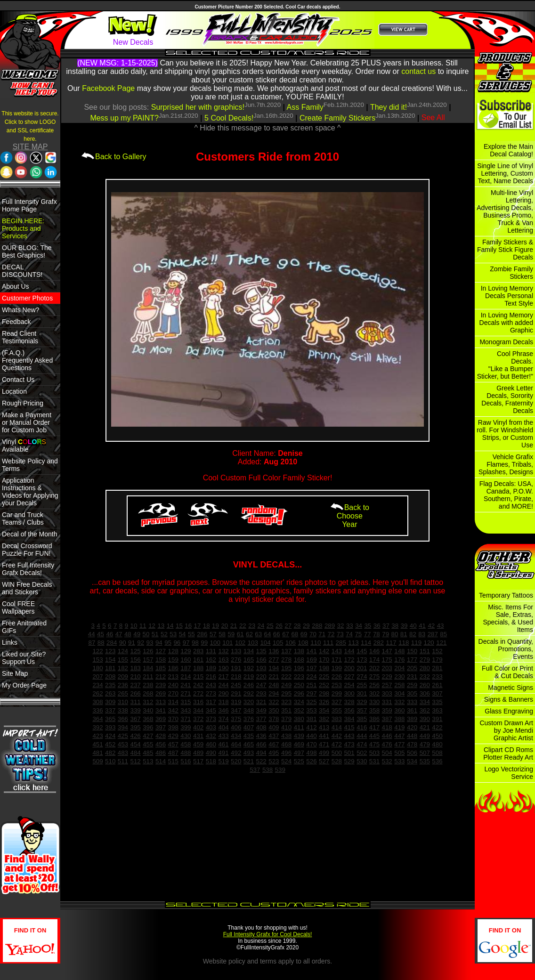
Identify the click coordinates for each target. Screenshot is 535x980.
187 (186, 668)
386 (374, 719)
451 (97, 744)
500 (337, 753)
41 (422, 626)
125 (135, 651)
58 (222, 634)
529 (349, 761)
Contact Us (18, 380)
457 (173, 744)
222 (286, 676)
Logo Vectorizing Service (509, 773)
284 (112, 643)
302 (374, 693)
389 (412, 719)
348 (249, 710)
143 (337, 651)
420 (412, 727)
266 (135, 693)
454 (135, 744)
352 (299, 710)
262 (97, 693)
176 (399, 660)
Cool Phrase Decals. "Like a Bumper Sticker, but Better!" (505, 365)
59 (231, 634)
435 (249, 736)
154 (110, 660)
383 (337, 719)
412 (311, 727)
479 (425, 744)
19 (215, 626)
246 (249, 685)
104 (265, 643)
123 (110, 651)
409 (274, 727)
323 (286, 702)
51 (155, 634)
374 (223, 719)
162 (211, 660)
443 (349, 736)
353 (311, 710)
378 (274, 719)
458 (186, 744)
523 (274, 761)
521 (249, 761)
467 (274, 744)
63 (258, 634)
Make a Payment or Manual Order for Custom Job (27, 422)
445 (374, 736)
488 (186, 753)
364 (97, 719)
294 (274, 693)
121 (441, 643)
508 (437, 753)
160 (186, 660)
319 (236, 702)
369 (161, 719)
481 (97, 753)
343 (186, 710)
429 (173, 736)
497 (299, 753)
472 (337, 744)
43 (441, 626)
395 (135, 727)
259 (412, 685)
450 (437, 736)
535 (425, 761)
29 (306, 626)
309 (110, 702)
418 (387, 727)
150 (412, 651)
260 (425, 685)
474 (362, 744)
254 (349, 685)
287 (433, 634)
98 (195, 643)
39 (404, 626)
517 (198, 761)
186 (173, 668)
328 (349, 702)
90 (123, 643)
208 (110, 676)
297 (311, 693)
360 (399, 710)
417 (374, 727)
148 (399, 651)
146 (374, 651)
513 (148, 761)
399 (186, 727)
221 (274, 676)
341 (161, 710)
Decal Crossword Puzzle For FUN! (27, 550)
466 (261, 744)
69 (304, 634)
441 (324, 736)
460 (211, 744)
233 (437, 676)
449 (425, 736)
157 (148, 660)
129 (186, 651)
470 (311, 744)
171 (337, 660)
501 (349, 753)
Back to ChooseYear (350, 516)
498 (311, 753)
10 (134, 626)
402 (198, 727)
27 (288, 626)
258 (399, 685)
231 (412, 676)
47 (119, 634)
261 (437, 685)
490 (211, 753)
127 (161, 651)
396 (148, 727)
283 (198, 651)
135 (261, 651)
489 (198, 753)
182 (123, 668)
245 (236, 685)
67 (286, 634)
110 (316, 643)
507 (425, 753)
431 (198, 736)
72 (331, 634)
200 (349, 668)
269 (161, 693)
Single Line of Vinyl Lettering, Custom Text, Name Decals (505, 173)
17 (198, 626)
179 (437, 660)
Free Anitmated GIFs (24, 627)
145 (362, 651)
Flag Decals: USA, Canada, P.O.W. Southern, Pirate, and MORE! (506, 495)
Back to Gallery (113, 157)
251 (311, 685)
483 (123, 753)
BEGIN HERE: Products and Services (23, 228)
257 (387, 685)
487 (173, 753)
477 (399, 744)
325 (311, 702)
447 (399, 736)
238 (148, 685)
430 (186, 736)
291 (236, 693)
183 (135, 668)
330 (374, 702)
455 (148, 744)
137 (286, 651)
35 (368, 626)
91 (132, 643)
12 (152, 626)
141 (311, 651)
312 (148, 702)
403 (211, 727)
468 (286, 744)
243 (211, 685)
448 (412, 736)
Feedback (16, 322)
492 (236, 753)
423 (97, 736)
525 (299, 761)
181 (110, 668)
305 (412, 693)
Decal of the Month (30, 534)
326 (324, 702)
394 (123, 727)
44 (92, 634)
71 (322, 634)
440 (311, 736)
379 (286, 719)
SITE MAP (30, 147)
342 (173, 710)
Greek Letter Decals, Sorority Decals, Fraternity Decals (507, 399)
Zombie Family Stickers (511, 273)
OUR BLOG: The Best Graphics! (27, 251)
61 (240, 634)
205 (412, 668)
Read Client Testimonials (20, 337)
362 (425, 710)
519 (223, 761)
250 (299, 685)
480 (437, 744)
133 (236, 651)
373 (211, 719)
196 (299, 668)
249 (286, 685)
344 (198, 710)
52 (164, 634)
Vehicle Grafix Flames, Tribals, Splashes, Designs (506, 464)
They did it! (389, 107)
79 (385, 634)
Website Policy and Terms (30, 465)
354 (324, 710)
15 (179, 626)
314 (173, 702)
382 (324, 719)
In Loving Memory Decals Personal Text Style (507, 296)
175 (387, 660)
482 (110, 753)
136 (274, 651)
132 (223, 651)
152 (437, 651)
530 (362, 761)
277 (274, 660)
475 (374, 744)
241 (186, 685)
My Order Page (24, 685)
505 (399, 753)
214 (186, 676)
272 (198, 693)
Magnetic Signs (511, 688)
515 (173, 761)
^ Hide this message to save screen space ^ (267, 128)
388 (399, 719)
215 (198, 676)
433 (223, 736)
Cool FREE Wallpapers (18, 607)
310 (123, 702)
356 (349, 710)
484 (135, 753)
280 (425, 668)
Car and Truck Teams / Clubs (23, 518)
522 (261, 761)
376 (249, 719)
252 (324, 685)
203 (387, 668)
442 (337, 736)
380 (299, 719)
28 (297, 626)
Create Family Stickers (337, 118)
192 (249, 668)
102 (240, 643)
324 (299, 702)
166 (261, 660)
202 (374, 668)
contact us (418, 71)
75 (358, 634)
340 (148, 710)
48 (128, 634)
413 (324, 727)
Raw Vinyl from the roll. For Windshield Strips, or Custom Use (505, 434)
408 (261, 727)
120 (429, 643)
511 (123, 761)
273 (211, 693)
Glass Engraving (509, 711)
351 (286, 710)
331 (387, 702)
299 (337, 693)
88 (101, 643)
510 (110, 761)
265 (123, 693)
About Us (16, 286)
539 (280, 770)
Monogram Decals (506, 342)
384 (349, 719)
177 (412, 660)
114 (366, 643)
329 (362, 702)
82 (413, 634)
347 (236, 710)
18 (207, 626)
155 (123, 660)
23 (252, 626)
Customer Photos (27, 298)
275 (374, 676)
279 (425, 660)
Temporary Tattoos (506, 595)
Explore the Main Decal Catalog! (508, 150)
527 (324, 761)
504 (387, 753)
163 (223, 660)
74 (349, 634)
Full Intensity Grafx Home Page (29, 205)
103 (253, 643)
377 (261, 719)
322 (274, 702)
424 (110, 736)
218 (236, 676)
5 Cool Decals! (229, 118)
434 (236, 736)
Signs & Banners (509, 699)
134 (249, 651)
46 (109, 634)
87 (92, 643)
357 (362, 710)
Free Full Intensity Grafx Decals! (28, 569)
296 (299, 693)
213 (173, 676)
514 (161, 761)
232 (425, 676)
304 (399, 693)
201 (362, 668)
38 (395, 626)
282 (379, 643)
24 (261, 626)
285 (341, 643)
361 (412, 710)
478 (412, 744)
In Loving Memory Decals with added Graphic (506, 323)
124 (123, 651)
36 (377, 626)
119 (416, 643)
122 (97, 651)
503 (374, 753)
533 (399, 761)
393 (110, 727)
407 (249, 727)
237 (135, 685)
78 (377, 634)
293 (261, 693)
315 (186, 702)
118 (404, 643)
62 (249, 634)
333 (412, 702)
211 (148, 676)
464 (236, 744)
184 (148, 668)
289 (330, 626)
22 (243, 626)
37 (386, 626)
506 (412, 753)
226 (337, 676)
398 (173, 727)
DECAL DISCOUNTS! (22, 271)
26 (279, 626)
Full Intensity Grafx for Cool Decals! (268, 934)
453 (123, 744)
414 (337, 727)
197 (311, 668)
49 (137, 634)
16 (188, 626)
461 (223, 744)
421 (425, 727)
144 (349, 651)
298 (324, 693)
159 (173, 660)
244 (223, 685)
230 (399, 676)
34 (359, 626)
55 (191, 634)
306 (425, 693)
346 (223, 710)
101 (227, 643)
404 (223, 727)
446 (387, 736)
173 (362, 660)
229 (387, 676)
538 (267, 770)
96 (177, 643)
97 (186, 643)
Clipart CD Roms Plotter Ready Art (508, 753)
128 (173, 651)
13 (161, 626)
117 (391, 643)
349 (261, 710)
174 (374, 660)
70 (313, 634)
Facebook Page (108, 88)
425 (123, 736)
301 (362, 693)
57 (213, 634)
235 (110, 685)
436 (261, 736)
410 (286, 727)
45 (101, 634)
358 (374, 710)
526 (311, 761)
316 (198, 702)
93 (150, 643)
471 (324, 744)
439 (299, 736)
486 (161, 753)
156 (135, 660)
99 (204, 643)
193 (261, 668)
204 (399, 668)
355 (337, 710)
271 (186, 693)
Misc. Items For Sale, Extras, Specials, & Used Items (508, 618)
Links (10, 642)
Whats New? (20, 310)
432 (211, 736)
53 (173, 634)
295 (286, 693)
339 (135, 710)
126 (148, 651)
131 (211, 651)
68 (295, 634)
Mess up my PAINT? (124, 118)
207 (97, 676)
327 (337, 702)
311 (135, 702)
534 (412, 761)
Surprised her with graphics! (198, 107)
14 (170, 626)
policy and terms (252, 961)
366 (123, 719)
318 (223, 702)
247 (261, 685)
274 (362, 676)
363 (437, 710)
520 (236, 761)
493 (249, 753)
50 (146, 634)
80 (395, 634)
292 (249, 693)
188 (198, 668)
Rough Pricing (23, 403)
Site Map (15, 673)
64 (268, 634)
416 (362, 727)
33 (350, 626)
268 (148, 693)
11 (143, 626)
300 (349, 693)
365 (110, 719)
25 (270, 626)
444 (362, 736)
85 (443, 634)
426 (135, 736)
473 (349, 744)
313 (161, 702)
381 (311, 719)
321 (261, 702)
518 (211, 761)
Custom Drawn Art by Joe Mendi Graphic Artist (506, 730)
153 (97, 660)
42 (431, 626)
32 (341, 626)
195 (286, 668)
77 (368, 634)
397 (161, 727)
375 (236, 719)
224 (311, 676)
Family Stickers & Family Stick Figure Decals (505, 250)
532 (387, 761)
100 (215, 643)
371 (186, 719)
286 (202, 634)
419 (399, 727)
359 (387, 710)
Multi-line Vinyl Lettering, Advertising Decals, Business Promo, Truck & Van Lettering (505, 211)
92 (141, 643)
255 (362, 685)
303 (387, 693)
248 (274, 685)
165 (249, 660)
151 (425, 651)
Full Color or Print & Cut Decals (507, 672)
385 (362, 719)
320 (249, 702)
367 (135, 719)
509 (97, 761)
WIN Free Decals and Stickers (27, 588)
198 (324, 668)
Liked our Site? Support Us (24, 658)
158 (161, 660)
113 (353, 643)
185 (161, 668)
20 (224, 626)
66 (277, 634)
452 (110, 744)
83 (422, 634)
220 (261, 676)
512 (135, 761)
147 (387, 651)
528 (337, 761)
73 (340, 634)
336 (97, 710)
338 (123, 710)
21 (234, 626)
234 (97, 685)
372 (198, 719)
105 (278, 643)
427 (148, 736)
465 (249, 744)
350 (274, 710)
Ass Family (305, 107)
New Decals (133, 42)
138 (299, 651)
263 (110, 693)
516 (186, 761)
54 (182, 634)
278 (286, 660)
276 (236, 660)
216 (211, 676)
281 (437, 668)
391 (437, 719)
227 (349, 676)
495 (274, 753)
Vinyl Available (24, 445)
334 (425, 702)
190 (223, 668)
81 (404, 634)
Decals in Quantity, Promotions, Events (506, 649)
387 (387, 719)
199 (337, 668)
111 (328, 643)
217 (223, 676)
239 (161, 685)
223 (299, 676)
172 (349, 660)
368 (148, 719)
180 (97, 668)
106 (291, 643)
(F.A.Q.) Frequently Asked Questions (27, 360)
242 (198, 685)
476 (387, 744)
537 (255, 770)
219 (249, 676)
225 (324, 676)
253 (337, 685)
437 (274, 736)
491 (223, 753)
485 (148, 753)
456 (161, 744)
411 (299, 727)
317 (211, 702)
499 (324, 753)
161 (198, 660)
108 (303, 643)
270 (173, 693)
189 (211, 668)
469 (299, 744)
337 (110, 710)
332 (399, 702)
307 (437, 693)
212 (161, 676)
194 (274, 668)
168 (299, 660)
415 (349, 727)
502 (362, 753)
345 (211, 710)
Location (14, 391)
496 (286, 753)
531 (374, 761)
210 (135, 676)
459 (198, 744)
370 (173, 719)
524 (286, 761)
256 (374, 685)
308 (97, 702)
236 (123, 685)
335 (437, 702)
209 (123, 676)
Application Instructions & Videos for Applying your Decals (30, 492)
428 (161, 736)
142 (324, 651)
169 (311, 660)
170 (324, 660)
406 (236, 727)
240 (173, 685)
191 (236, 668)
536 (437, 761)
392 (97, 727)
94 (159, 643)
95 (168, 643)
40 (413, 626)
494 (261, 753)
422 (437, 727)
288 (317, 626)
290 (223, 693)
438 (286, 736)
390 (425, 719)
